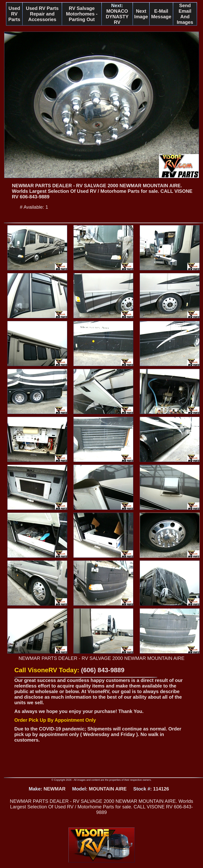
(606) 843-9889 (103, 670)
